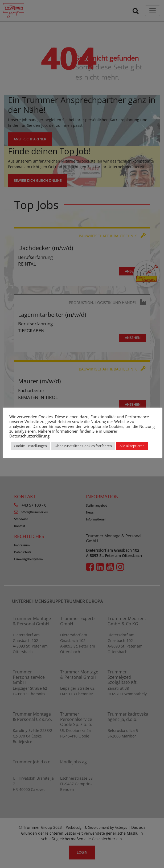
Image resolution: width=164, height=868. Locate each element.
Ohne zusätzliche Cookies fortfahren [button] (83, 446)
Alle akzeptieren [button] (132, 446)
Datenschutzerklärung (29, 436)
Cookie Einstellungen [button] (30, 446)
